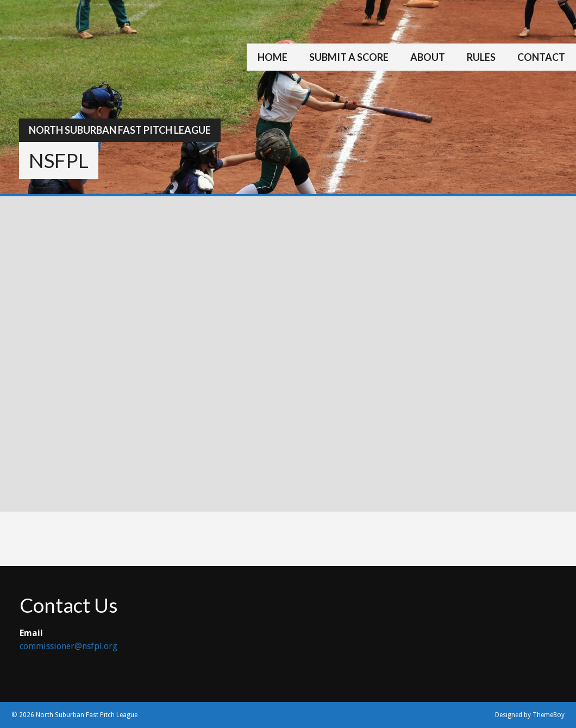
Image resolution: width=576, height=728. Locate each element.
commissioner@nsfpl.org (68, 646)
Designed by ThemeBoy (530, 715)
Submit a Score (349, 57)
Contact (541, 57)
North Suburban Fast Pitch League (120, 130)
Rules (481, 57)
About (428, 57)
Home (273, 57)
